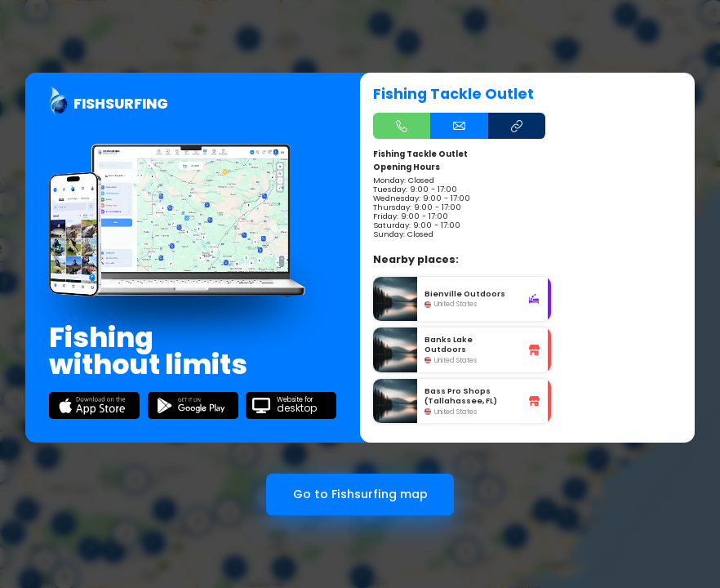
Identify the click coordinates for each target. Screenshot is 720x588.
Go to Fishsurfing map (360, 494)
